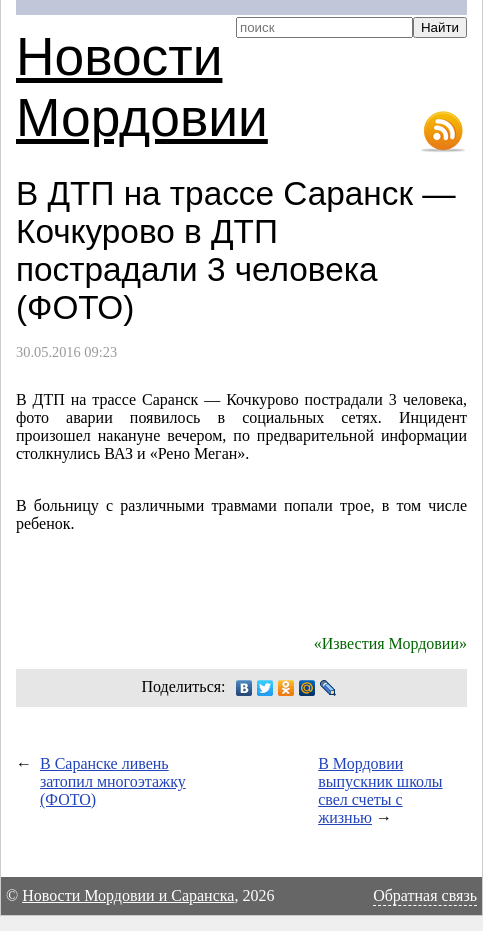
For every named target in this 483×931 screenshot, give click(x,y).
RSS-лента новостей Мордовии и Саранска (443, 132)
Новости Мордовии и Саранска (128, 895)
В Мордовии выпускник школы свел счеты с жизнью (380, 790)
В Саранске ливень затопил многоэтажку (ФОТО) (113, 781)
